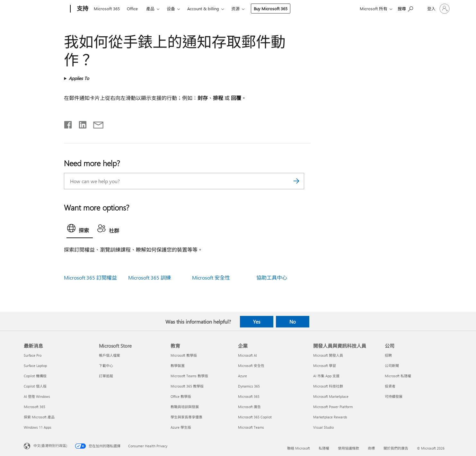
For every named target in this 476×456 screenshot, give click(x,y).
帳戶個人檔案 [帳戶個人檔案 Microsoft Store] (110, 355)
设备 (171, 9)
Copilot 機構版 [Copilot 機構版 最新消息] (35, 376)
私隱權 (324, 448)
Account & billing (203, 9)
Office (132, 9)
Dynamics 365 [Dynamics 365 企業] (249, 386)
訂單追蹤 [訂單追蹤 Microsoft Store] (106, 376)
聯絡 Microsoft (299, 448)
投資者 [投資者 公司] (390, 386)
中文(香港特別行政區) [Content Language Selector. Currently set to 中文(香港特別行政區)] (50, 446)
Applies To (79, 78)
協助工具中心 (272, 277)
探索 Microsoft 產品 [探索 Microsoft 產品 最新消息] (39, 417)
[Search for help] (405, 8)
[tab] (80, 230)
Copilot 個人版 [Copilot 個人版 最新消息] (35, 386)
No (293, 322)
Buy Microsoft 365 (271, 9)
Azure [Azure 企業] (242, 376)
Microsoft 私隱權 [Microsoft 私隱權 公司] (398, 376)
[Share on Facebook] (68, 123)
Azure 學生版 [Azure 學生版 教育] (181, 427)
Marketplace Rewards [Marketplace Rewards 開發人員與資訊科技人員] (330, 417)
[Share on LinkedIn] (80, 123)
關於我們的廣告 (396, 448)
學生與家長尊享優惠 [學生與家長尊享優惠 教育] (186, 417)
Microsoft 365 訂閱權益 (90, 277)
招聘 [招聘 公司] (388, 355)
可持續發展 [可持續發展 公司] (394, 396)
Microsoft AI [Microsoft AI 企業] (247, 355)
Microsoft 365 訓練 (150, 277)
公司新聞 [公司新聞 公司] (392, 366)
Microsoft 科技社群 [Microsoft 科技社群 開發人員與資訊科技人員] (328, 386)
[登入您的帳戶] (438, 9)
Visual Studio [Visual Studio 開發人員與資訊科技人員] (323, 427)
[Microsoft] (46, 9)
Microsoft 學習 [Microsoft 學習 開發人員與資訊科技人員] (325, 366)
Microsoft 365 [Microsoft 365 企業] (249, 396)
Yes (257, 322)
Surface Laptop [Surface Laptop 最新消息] (35, 366)
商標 (371, 448)
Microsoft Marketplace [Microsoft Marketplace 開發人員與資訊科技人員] (331, 396)
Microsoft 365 (107, 9)
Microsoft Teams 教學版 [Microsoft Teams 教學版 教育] (189, 376)
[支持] (82, 9)
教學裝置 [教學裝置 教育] (178, 366)
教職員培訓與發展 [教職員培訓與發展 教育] (185, 407)
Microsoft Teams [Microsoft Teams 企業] (251, 427)
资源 (235, 9)
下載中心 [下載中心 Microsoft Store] (106, 366)
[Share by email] (95, 123)
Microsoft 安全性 (211, 277)
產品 (150, 9)
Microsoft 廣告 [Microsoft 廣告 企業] (249, 407)
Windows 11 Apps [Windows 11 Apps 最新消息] (38, 427)
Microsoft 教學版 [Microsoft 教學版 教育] (184, 355)
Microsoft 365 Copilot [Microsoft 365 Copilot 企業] (255, 417)
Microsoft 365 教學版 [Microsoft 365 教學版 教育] (187, 386)
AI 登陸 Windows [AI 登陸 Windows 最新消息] (37, 396)
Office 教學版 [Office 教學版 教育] (181, 396)
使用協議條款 (348, 448)
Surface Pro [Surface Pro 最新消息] (33, 355)
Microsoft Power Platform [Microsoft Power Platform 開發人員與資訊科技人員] (333, 407)
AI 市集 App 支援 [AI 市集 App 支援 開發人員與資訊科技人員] (326, 376)
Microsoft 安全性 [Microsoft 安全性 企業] (251, 366)
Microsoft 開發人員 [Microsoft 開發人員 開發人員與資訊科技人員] (328, 355)
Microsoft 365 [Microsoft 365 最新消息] (35, 407)
